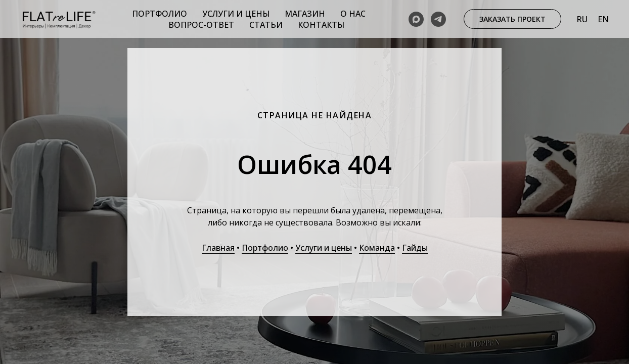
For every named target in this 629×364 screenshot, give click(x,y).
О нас (353, 14)
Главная (218, 248)
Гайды (415, 248)
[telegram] (438, 19)
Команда (377, 248)
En (603, 19)
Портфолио (160, 14)
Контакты (321, 25)
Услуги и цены (236, 14)
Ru (582, 19)
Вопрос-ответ (201, 25)
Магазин (305, 14)
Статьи (266, 25)
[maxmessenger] (416, 19)
